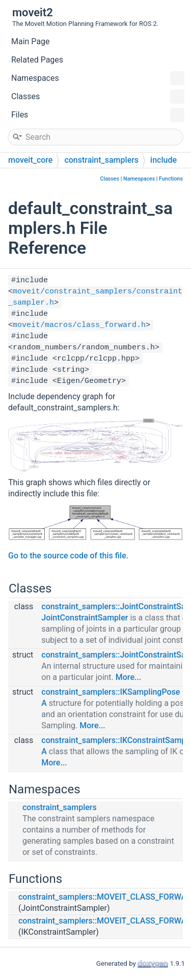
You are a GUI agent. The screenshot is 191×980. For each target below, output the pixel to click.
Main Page (31, 41)
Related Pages (37, 60)
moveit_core (30, 160)
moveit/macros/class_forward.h (79, 325)
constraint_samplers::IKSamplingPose (111, 692)
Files (98, 115)
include (163, 160)
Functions (171, 179)
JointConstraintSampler (85, 618)
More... (128, 677)
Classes (98, 97)
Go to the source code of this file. (68, 556)
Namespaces (98, 78)
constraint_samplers (101, 160)
